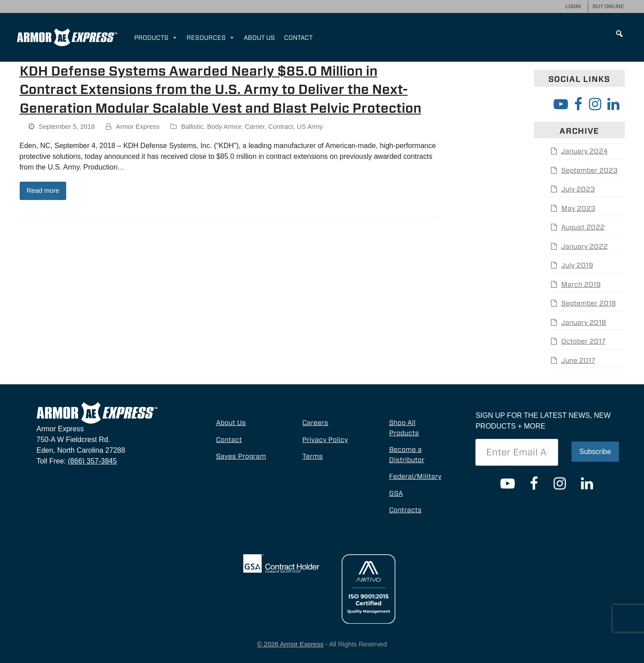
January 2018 (584, 323)
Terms (313, 456)
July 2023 (578, 189)
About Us (259, 38)
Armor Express (138, 127)
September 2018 (589, 303)
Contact (298, 38)
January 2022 (585, 246)
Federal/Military (415, 476)
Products (156, 38)
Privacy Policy (325, 440)
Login (573, 6)
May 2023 (578, 208)
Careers (315, 423)
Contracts (405, 510)
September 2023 (589, 170)
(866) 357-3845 (92, 461)
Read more (43, 191)
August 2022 (583, 227)
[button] (619, 34)
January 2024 (585, 151)
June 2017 (578, 361)
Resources (211, 38)
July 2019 (577, 265)
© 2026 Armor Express (290, 644)
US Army (310, 127)
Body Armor (224, 127)
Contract (281, 127)
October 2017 (583, 341)
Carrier (254, 127)
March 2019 (581, 285)
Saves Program (241, 456)
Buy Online (608, 6)
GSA (396, 493)
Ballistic (192, 127)
